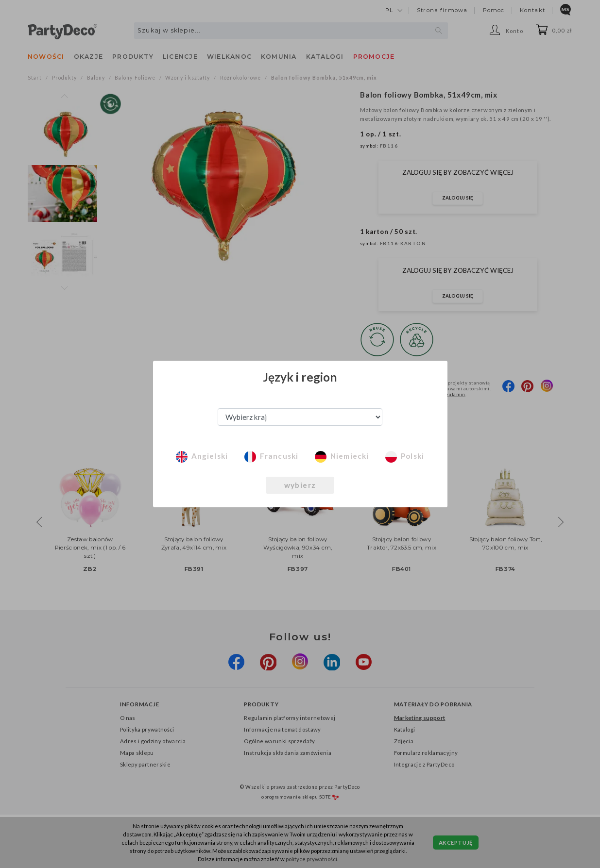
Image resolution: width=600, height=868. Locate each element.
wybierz (300, 485)
